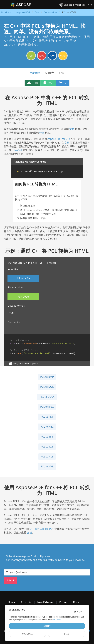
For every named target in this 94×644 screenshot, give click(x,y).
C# (31, 56)
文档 (72, 129)
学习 (48, 83)
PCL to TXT (47, 447)
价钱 (61, 73)
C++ (37, 12)
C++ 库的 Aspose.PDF (42, 529)
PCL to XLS (47, 457)
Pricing (63, 602)
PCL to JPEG (47, 407)
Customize (27, 634)
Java (42, 56)
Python (63, 56)
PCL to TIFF (47, 437)
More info (57, 620)
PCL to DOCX (47, 397)
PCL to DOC (47, 387)
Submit (11, 580)
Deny (67, 634)
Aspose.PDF (23, 12)
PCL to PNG (47, 427)
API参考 (49, 73)
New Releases (45, 602)
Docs (76, 602)
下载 (32, 83)
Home (11, 602)
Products (6, 12)
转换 (42, 133)
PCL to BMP (47, 377)
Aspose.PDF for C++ (59, 139)
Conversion (50, 12)
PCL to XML (47, 466)
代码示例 (35, 73)
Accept (47, 626)
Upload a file (23, 278)
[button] (4, 4)
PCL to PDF (47, 417)
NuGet (18, 150)
